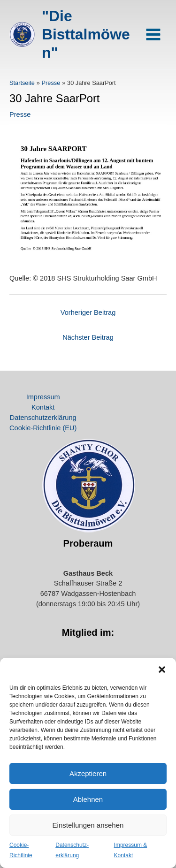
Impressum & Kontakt (131, 850)
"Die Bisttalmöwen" (86, 34)
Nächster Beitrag (88, 337)
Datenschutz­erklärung (72, 850)
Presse (20, 114)
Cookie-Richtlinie (21, 850)
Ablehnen (88, 799)
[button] (162, 670)
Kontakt (43, 407)
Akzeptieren (88, 773)
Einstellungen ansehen (88, 825)
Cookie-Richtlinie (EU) (43, 428)
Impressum (43, 397)
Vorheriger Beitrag (88, 312)
